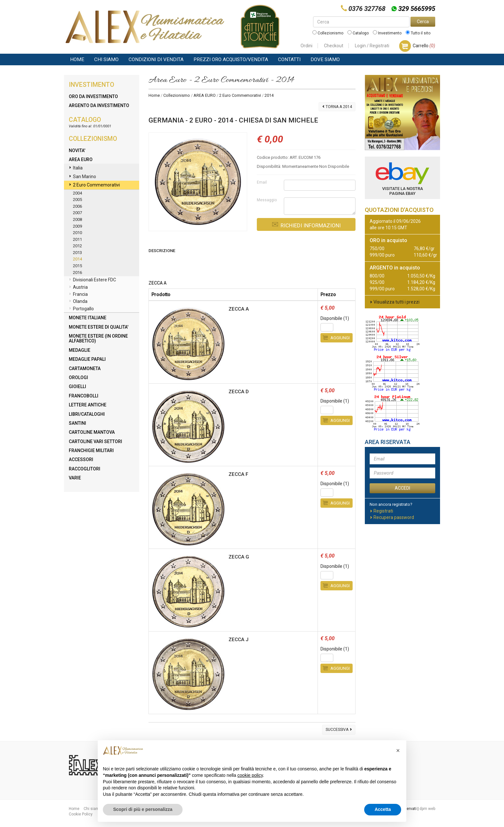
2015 (77, 266)
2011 (77, 239)
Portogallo (81, 309)
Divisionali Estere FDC (92, 280)
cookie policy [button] (250, 775)
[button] (398, 750)
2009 (77, 226)
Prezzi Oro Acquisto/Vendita (231, 59)
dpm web (427, 809)
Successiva (339, 730)
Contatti (289, 59)
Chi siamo (106, 59)
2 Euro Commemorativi (240, 95)
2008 (77, 219)
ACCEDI (402, 488)
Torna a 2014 (337, 107)
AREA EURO (205, 95)
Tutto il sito (418, 33)
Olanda (78, 302)
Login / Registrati (372, 46)
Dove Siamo (325, 59)
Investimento (387, 33)
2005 (77, 200)
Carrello (424, 46)
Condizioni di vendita (156, 59)
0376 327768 (367, 9)
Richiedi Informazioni (306, 224)
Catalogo (358, 33)
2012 (77, 246)
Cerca (423, 22)
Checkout (334, 46)
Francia (78, 295)
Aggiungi (336, 338)
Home (77, 59)
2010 (77, 233)
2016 (77, 273)
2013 (77, 253)
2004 (77, 193)
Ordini (306, 46)
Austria (78, 287)
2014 (77, 259)
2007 (77, 213)
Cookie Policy (81, 814)
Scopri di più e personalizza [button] (143, 809)
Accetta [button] (383, 809)
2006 (77, 206)
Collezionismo (328, 33)
